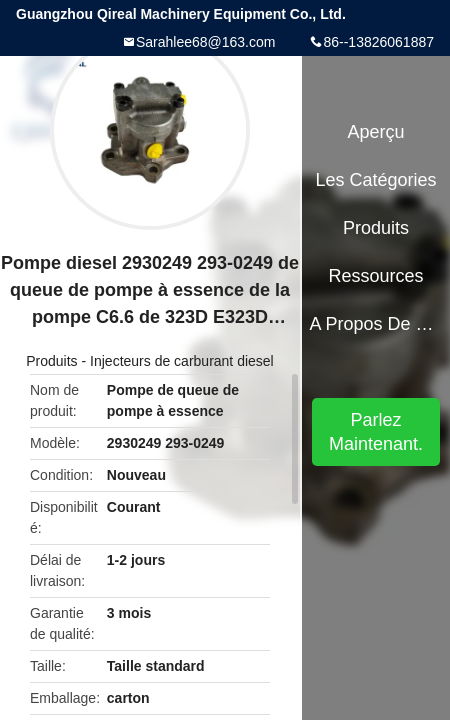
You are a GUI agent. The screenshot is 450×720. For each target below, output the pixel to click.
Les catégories (376, 180)
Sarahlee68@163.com (206, 42)
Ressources (376, 276)
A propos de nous (375, 324)
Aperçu (376, 132)
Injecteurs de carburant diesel (182, 361)
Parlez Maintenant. (376, 432)
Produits (51, 361)
